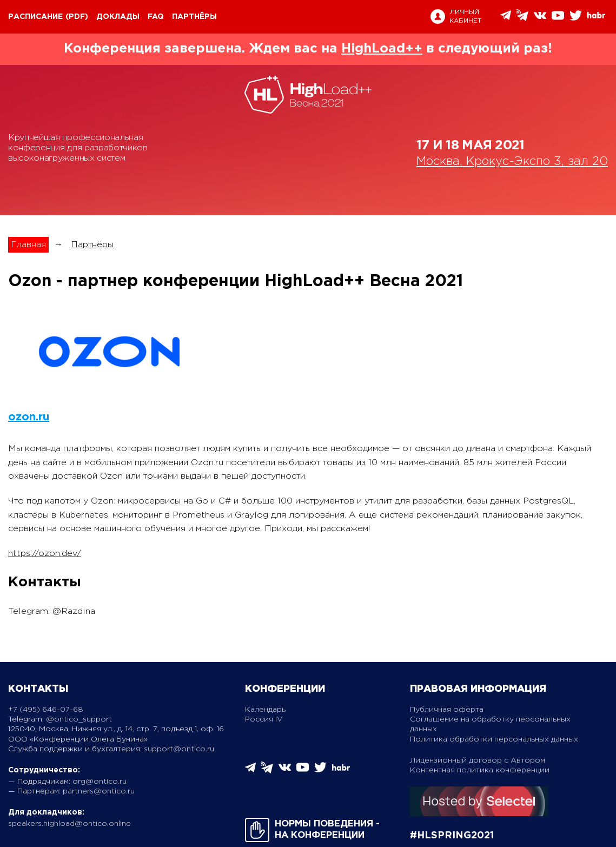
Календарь (265, 710)
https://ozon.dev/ (45, 554)
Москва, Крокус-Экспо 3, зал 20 (512, 162)
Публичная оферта (447, 710)
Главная (28, 245)
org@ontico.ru (100, 782)
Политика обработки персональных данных (494, 739)
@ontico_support (79, 719)
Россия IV (264, 719)
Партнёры (194, 17)
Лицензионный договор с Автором (478, 760)
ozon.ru (29, 417)
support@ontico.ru (179, 749)
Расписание (35, 17)
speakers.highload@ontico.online (69, 824)
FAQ (156, 17)
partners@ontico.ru (99, 791)
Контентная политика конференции (480, 770)
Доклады (118, 17)
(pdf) (77, 17)
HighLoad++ (382, 49)
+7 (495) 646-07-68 (46, 710)
